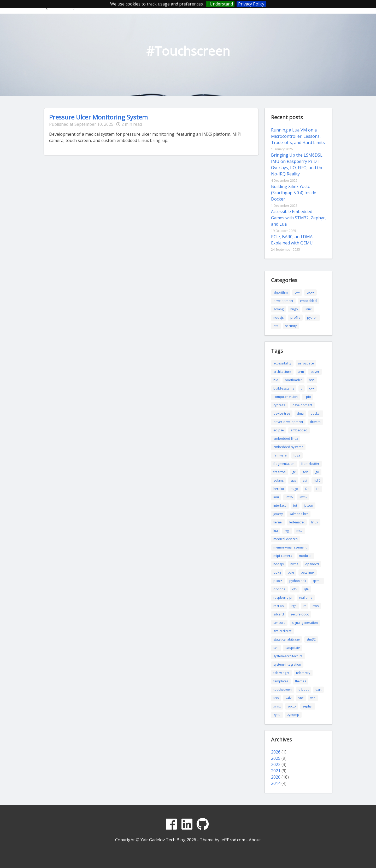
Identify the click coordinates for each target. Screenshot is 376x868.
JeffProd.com (233, 840)
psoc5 (278, 581)
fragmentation (284, 464)
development (283, 301)
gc (294, 472)
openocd (312, 564)
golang (278, 309)
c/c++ (310, 292)
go (317, 472)
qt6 (306, 589)
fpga (297, 455)
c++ (297, 292)
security (291, 326)
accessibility (282, 363)
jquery (278, 514)
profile (295, 318)
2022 (276, 764)
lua (276, 531)
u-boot (304, 690)
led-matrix (297, 522)
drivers (315, 422)
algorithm (281, 292)
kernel (278, 522)
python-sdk (298, 581)
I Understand (220, 4)
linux (308, 309)
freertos (279, 472)
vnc (301, 698)
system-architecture (288, 656)
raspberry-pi (283, 598)
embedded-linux (286, 439)
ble (276, 380)
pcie (291, 572)
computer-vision (286, 397)
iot (295, 506)
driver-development (288, 422)
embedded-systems (288, 447)
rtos (316, 606)
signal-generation (305, 623)
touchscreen (283, 690)
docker (316, 413)
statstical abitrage (287, 639)
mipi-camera (283, 556)
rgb (294, 606)
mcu (299, 531)
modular (305, 556)
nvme (294, 564)
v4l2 (289, 698)
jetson (309, 506)
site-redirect (282, 631)
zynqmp (293, 715)
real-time (306, 598)
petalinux (308, 572)
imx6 (289, 497)
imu (276, 497)
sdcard (279, 614)
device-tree (282, 413)
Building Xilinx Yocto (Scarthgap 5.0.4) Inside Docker (294, 193)
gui (305, 480)
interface (280, 506)
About (255, 840)
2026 (276, 752)
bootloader (293, 380)
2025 (276, 758)
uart (318, 690)
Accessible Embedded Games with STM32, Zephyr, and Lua (298, 218)
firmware (280, 455)
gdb (305, 472)
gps (293, 480)
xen (313, 698)
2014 (276, 783)
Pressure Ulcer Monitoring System (98, 117)
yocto (292, 706)
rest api (279, 606)
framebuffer (310, 464)
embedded (308, 301)
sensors (279, 623)
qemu (317, 581)
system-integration (287, 664)
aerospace (306, 363)
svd (276, 648)
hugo (294, 309)
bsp (312, 380)
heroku (279, 489)
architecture (282, 372)
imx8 (303, 497)
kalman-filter (299, 514)
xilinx (277, 706)
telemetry (303, 673)
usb (276, 698)
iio (318, 489)
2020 (276, 777)
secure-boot (300, 614)
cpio (308, 397)
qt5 (276, 326)
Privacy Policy (251, 4)
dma (300, 413)
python (312, 318)
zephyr (308, 706)
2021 (276, 771)
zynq (277, 715)
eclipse (279, 430)
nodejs (278, 318)
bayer (315, 372)
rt (305, 606)
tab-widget (281, 673)
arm (301, 372)
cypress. (280, 405)
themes (301, 681)
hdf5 (317, 480)
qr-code (279, 589)
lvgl (287, 531)
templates (281, 681)
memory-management (290, 547)
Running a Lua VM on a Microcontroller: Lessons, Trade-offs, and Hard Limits (298, 136)
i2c (307, 489)
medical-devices (285, 539)
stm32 (311, 639)
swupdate (293, 648)
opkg (277, 572)
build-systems (284, 388)
